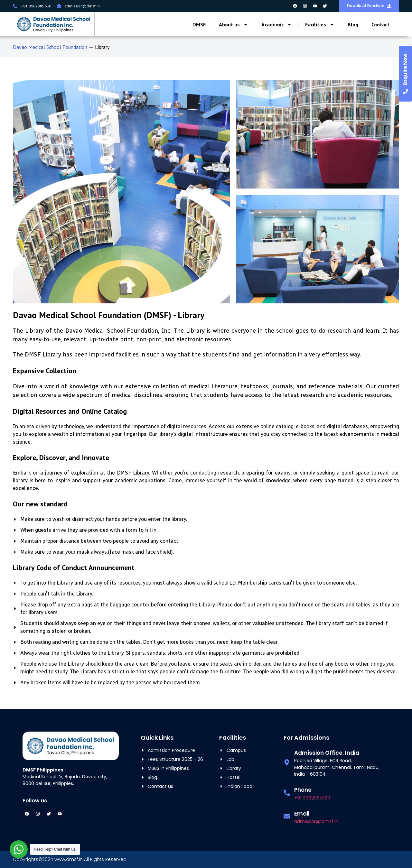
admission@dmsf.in (316, 821)
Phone (303, 790)
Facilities (320, 25)
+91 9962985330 (312, 798)
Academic (277, 25)
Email (302, 814)
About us (234, 25)
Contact (380, 25)
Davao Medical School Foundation (50, 47)
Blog (353, 25)
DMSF (199, 25)
